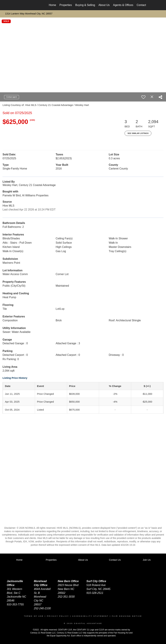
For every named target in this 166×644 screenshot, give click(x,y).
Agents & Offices (123, 5)
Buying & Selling (85, 5)
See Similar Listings (138, 133)
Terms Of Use (34, 616)
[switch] (143, 97)
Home (52, 5)
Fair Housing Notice (127, 616)
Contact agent (12, 97)
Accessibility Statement (90, 616)
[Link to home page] (21, 5)
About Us (104, 5)
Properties (66, 5)
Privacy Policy (58, 616)
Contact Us (143, 5)
